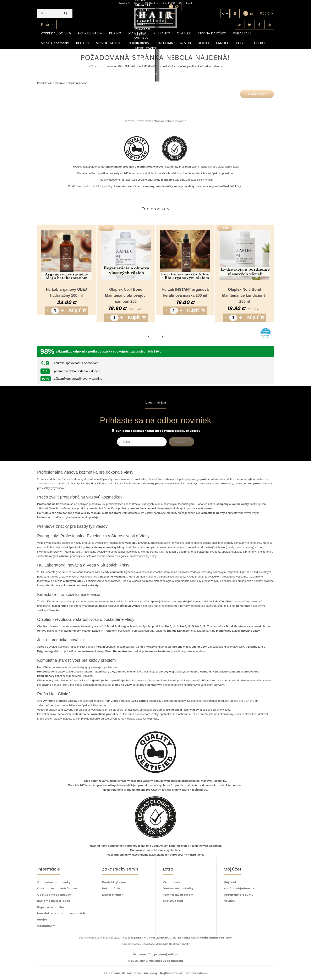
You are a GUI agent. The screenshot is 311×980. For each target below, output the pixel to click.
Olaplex (136, 944)
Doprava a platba (51, 907)
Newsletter (155, 403)
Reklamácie (111, 888)
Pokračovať (257, 94)
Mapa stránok (113, 895)
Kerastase (148, 944)
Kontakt (185, 944)
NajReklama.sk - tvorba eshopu (184, 973)
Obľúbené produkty (238, 895)
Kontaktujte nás (114, 882)
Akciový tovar (173, 901)
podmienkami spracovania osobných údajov (167, 431)
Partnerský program (178, 895)
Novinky (229, 901)
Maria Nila (162, 944)
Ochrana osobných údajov (57, 888)
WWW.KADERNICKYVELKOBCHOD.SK (151, 938)
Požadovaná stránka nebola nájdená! (162, 121)
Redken (174, 944)
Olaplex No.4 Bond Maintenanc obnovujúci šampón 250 (126, 295)
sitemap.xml (47, 926)
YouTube (225, 938)
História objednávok (239, 888)
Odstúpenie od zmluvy (54, 895)
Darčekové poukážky (178, 888)
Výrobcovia (171, 882)
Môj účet (230, 882)
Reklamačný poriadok (54, 901)
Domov (129, 121)
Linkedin (202, 938)
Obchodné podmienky (54, 882)
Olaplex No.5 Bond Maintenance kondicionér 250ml (245, 295)
